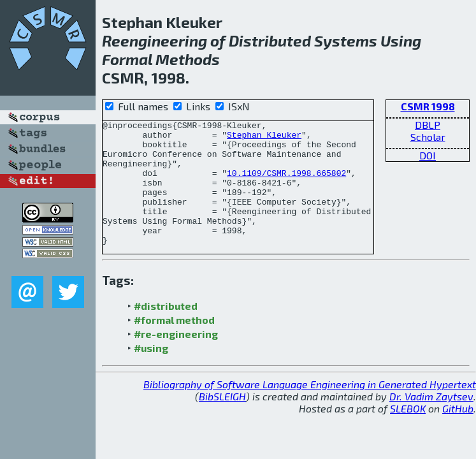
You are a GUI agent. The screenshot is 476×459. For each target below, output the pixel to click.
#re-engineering (176, 359)
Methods (188, 59)
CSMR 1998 (428, 106)
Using (401, 40)
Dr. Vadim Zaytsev (431, 421)
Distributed (270, 40)
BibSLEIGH (222, 421)
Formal (127, 59)
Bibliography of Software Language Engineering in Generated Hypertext (310, 409)
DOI (428, 155)
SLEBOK (408, 433)
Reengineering (155, 40)
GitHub (458, 433)
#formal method (174, 345)
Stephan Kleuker (264, 138)
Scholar (428, 137)
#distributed (166, 331)
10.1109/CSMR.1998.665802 (286, 184)
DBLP (428, 125)
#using (151, 373)
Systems (346, 40)
